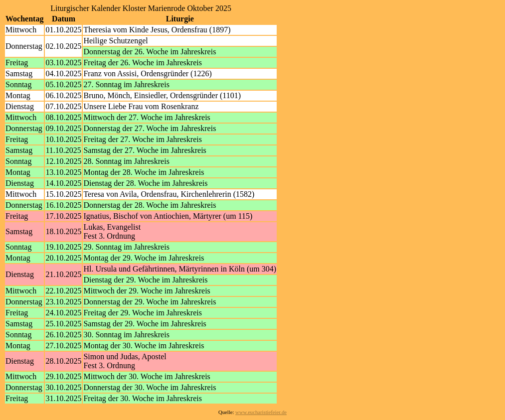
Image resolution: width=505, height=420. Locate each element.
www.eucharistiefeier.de (261, 412)
